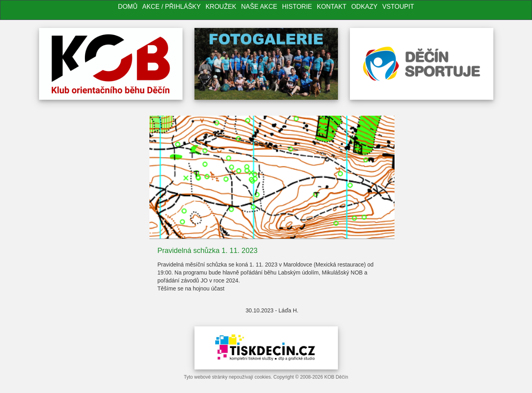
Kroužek (221, 7)
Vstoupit (398, 7)
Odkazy (364, 7)
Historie (297, 7)
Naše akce (259, 7)
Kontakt (332, 7)
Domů (128, 7)
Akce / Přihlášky (172, 7)
